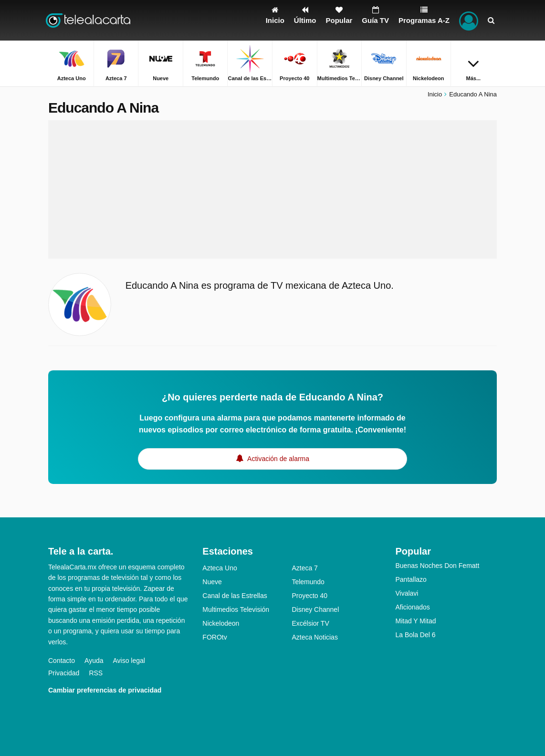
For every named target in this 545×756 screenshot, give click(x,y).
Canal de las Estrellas (235, 596)
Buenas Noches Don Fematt (437, 566)
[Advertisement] (272, 189)
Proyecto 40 (309, 596)
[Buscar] (491, 20)
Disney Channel (315, 609)
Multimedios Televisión (236, 609)
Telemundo (308, 582)
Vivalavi (407, 593)
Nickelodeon (221, 623)
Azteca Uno (220, 568)
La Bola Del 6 (415, 635)
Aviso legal (129, 661)
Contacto (62, 661)
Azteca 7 (304, 568)
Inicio (435, 94)
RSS (96, 673)
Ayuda (94, 661)
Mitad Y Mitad (415, 621)
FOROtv (215, 637)
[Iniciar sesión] (469, 20)
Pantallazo (411, 579)
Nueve (212, 582)
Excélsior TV (310, 623)
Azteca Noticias (314, 637)
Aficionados (412, 607)
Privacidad (64, 673)
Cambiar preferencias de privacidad (105, 690)
